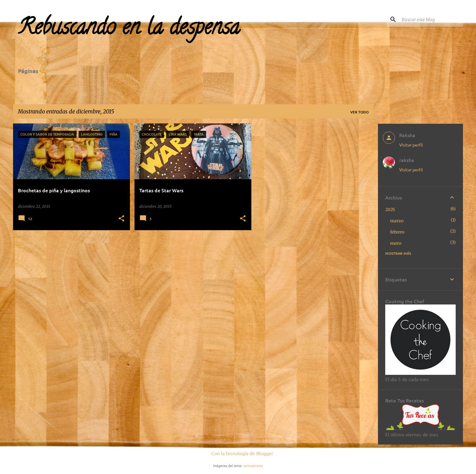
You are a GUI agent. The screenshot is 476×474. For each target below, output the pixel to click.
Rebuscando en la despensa (129, 29)
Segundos (311, 88)
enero (396, 243)
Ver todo (359, 112)
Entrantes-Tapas (229, 88)
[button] (121, 219)
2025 (390, 210)
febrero (397, 232)
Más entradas (193, 248)
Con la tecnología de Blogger (238, 453)
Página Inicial (34, 88)
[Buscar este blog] (431, 19)
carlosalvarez (253, 466)
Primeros (274, 88)
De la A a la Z (80, 88)
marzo (397, 221)
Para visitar (123, 88)
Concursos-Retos (173, 88)
